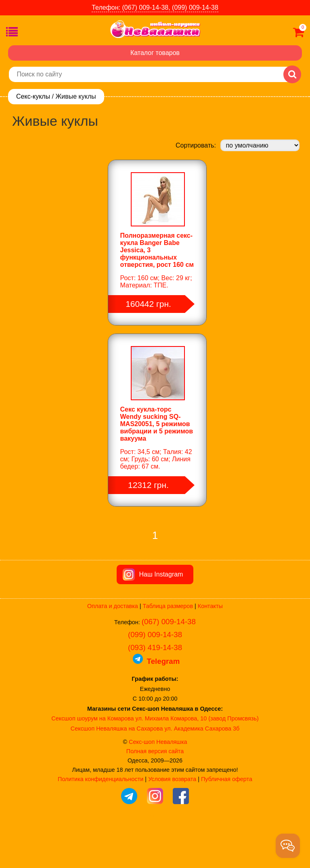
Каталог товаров (155, 53)
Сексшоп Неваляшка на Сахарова (117, 772)
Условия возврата (172, 823)
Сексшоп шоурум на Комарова (92, 762)
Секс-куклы (33, 96)
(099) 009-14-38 (155, 678)
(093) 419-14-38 (155, 691)
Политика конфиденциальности (101, 823)
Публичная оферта (227, 823)
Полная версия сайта (155, 795)
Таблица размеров (168, 650)
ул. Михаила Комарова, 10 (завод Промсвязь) (197, 762)
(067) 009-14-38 (169, 665)
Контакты (210, 650)
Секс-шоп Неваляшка (158, 786)
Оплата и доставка (113, 650)
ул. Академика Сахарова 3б (202, 772)
